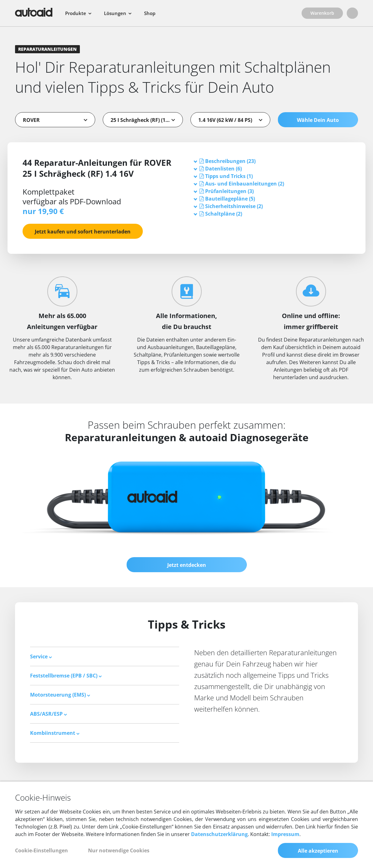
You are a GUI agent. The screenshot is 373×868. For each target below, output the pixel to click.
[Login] (352, 13)
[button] (230, 161)
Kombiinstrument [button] (55, 733)
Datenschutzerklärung (219, 834)
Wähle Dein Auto (318, 120)
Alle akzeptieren (318, 851)
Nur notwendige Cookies (119, 850)
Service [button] (41, 656)
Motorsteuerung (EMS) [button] (60, 695)
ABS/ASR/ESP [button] (49, 714)
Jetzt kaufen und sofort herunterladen (83, 232)
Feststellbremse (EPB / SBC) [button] (66, 676)
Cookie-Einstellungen (41, 850)
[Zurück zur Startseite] (34, 12)
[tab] (272, 161)
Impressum (285, 834)
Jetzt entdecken (187, 565)
